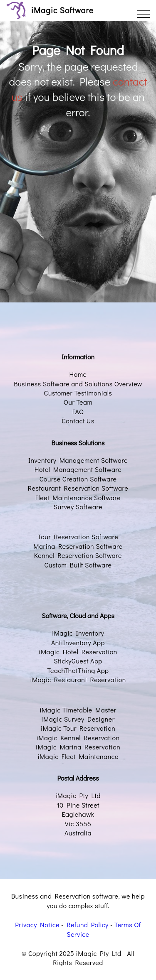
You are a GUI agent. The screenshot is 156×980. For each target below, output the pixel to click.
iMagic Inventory (78, 633)
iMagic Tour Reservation (78, 728)
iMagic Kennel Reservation (78, 738)
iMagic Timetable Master (78, 710)
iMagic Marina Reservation (78, 747)
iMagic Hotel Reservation (78, 652)
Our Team (78, 402)
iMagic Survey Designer (78, 719)
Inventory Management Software (78, 460)
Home (78, 374)
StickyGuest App (78, 661)
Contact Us (78, 421)
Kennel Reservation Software (78, 555)
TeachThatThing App (78, 670)
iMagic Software (62, 10)
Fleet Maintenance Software (78, 497)
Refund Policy (88, 925)
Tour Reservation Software (78, 537)
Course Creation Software (78, 479)
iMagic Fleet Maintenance (78, 756)
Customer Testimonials (78, 393)
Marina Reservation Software (78, 546)
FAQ (78, 411)
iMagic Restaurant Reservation (78, 679)
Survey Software (78, 507)
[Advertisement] (78, 205)
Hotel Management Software (78, 469)
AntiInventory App (78, 642)
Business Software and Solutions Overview (78, 384)
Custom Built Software (78, 565)
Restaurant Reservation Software (78, 488)
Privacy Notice (37, 925)
